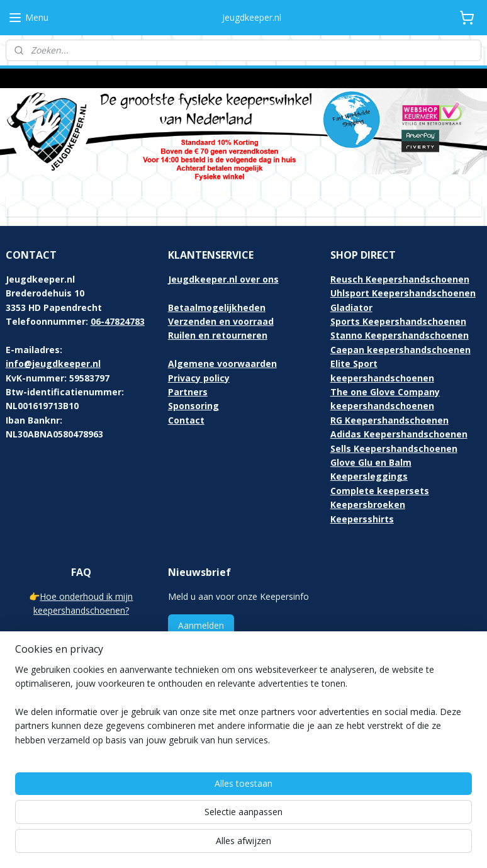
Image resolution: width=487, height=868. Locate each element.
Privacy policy (199, 378)
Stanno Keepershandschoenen (400, 335)
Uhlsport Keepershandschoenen (403, 293)
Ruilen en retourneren (218, 335)
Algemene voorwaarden (222, 364)
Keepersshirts (362, 519)
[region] (160, 797)
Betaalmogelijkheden (217, 307)
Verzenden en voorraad (221, 321)
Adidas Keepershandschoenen (399, 434)
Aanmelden (201, 625)
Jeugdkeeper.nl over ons (223, 279)
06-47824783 (118, 321)
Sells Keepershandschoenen (394, 448)
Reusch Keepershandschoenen (400, 279)
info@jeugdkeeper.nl (53, 364)
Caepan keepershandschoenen (400, 350)
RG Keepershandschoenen (389, 420)
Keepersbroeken (368, 504)
